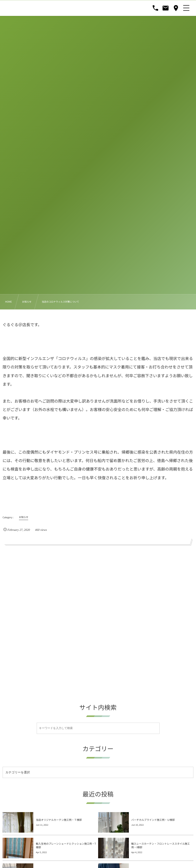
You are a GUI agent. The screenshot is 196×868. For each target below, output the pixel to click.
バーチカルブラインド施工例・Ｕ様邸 (153, 799)
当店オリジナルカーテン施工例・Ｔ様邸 (59, 799)
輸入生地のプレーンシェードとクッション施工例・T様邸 (66, 825)
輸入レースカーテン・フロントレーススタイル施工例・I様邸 (161, 825)
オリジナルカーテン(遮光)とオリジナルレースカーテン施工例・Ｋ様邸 (162, 850)
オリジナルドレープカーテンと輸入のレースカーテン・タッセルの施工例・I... (65, 850)
